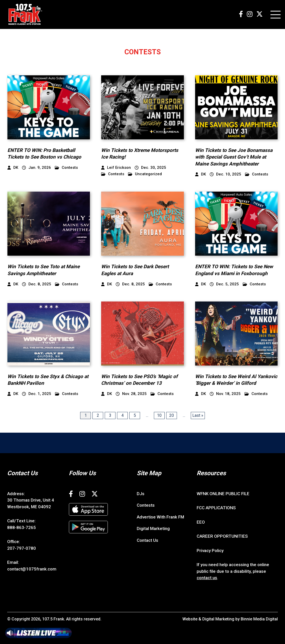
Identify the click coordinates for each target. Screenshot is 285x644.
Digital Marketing (153, 528)
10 (159, 415)
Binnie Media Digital (259, 619)
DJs (141, 494)
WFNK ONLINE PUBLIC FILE (223, 494)
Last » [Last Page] (198, 415)
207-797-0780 (22, 548)
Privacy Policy (210, 550)
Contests (66, 168)
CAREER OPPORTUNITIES (222, 536)
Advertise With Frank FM (160, 517)
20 (172, 415)
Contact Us (147, 540)
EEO (201, 522)
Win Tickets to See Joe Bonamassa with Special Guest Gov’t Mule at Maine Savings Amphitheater (234, 157)
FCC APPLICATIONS (216, 508)
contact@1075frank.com (32, 569)
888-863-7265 (22, 527)
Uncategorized (145, 174)
